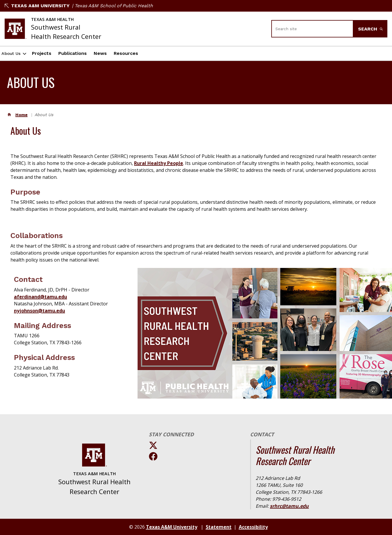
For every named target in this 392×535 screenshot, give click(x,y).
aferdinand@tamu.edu (40, 297)
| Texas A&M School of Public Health (112, 6)
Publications (79, 53)
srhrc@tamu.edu (289, 506)
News (107, 53)
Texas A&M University (37, 6)
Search (370, 29)
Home (21, 115)
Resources (132, 53)
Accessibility (253, 527)
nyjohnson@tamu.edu (39, 311)
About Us (14, 54)
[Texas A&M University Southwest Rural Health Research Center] (53, 29)
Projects (48, 53)
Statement (219, 527)
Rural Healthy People (159, 163)
